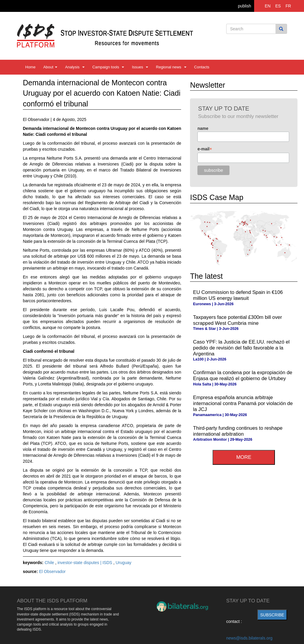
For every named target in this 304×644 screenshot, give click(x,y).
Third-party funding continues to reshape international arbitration (238, 431)
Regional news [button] (171, 67)
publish (244, 6)
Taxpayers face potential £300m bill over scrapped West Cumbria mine (237, 320)
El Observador (52, 571)
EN (268, 6)
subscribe (272, 615)
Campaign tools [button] (108, 67)
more (244, 457)
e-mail (205, 149)
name (203, 128)
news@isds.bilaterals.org (249, 638)
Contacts (202, 67)
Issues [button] (140, 67)
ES (278, 6)
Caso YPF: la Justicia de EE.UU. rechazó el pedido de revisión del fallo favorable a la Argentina (241, 348)
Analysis (75, 67)
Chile (50, 563)
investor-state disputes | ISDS (85, 563)
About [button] (50, 67)
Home (30, 67)
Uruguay (124, 563)
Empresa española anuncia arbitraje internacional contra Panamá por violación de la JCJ (243, 403)
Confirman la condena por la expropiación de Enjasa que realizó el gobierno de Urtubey (243, 375)
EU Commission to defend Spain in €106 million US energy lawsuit (238, 295)
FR (288, 6)
